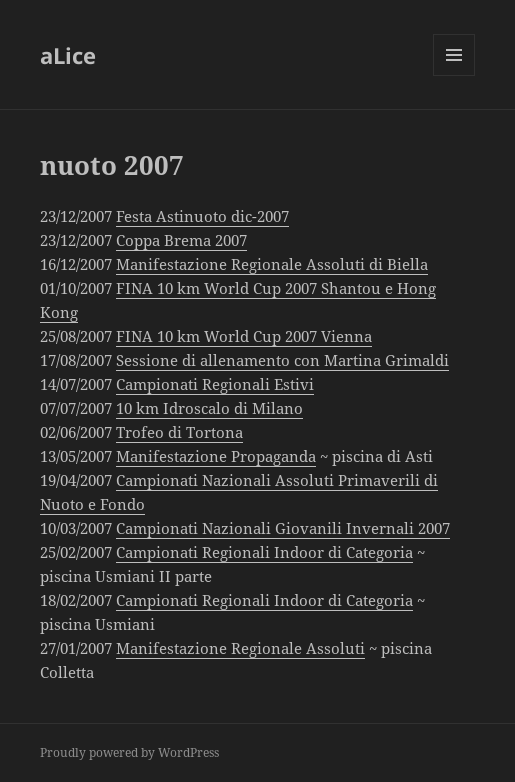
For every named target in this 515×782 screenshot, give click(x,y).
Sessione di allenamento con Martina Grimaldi (282, 360)
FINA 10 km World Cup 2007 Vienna (244, 336)
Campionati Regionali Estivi (215, 384)
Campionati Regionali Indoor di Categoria (264, 552)
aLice (68, 55)
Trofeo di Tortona (179, 432)
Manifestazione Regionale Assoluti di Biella (272, 264)
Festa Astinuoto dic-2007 (202, 216)
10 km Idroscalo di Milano (209, 408)
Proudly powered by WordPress (129, 752)
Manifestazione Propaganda (216, 456)
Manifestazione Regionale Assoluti (240, 648)
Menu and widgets (454, 75)
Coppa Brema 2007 (181, 240)
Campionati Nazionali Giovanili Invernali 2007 (283, 528)
